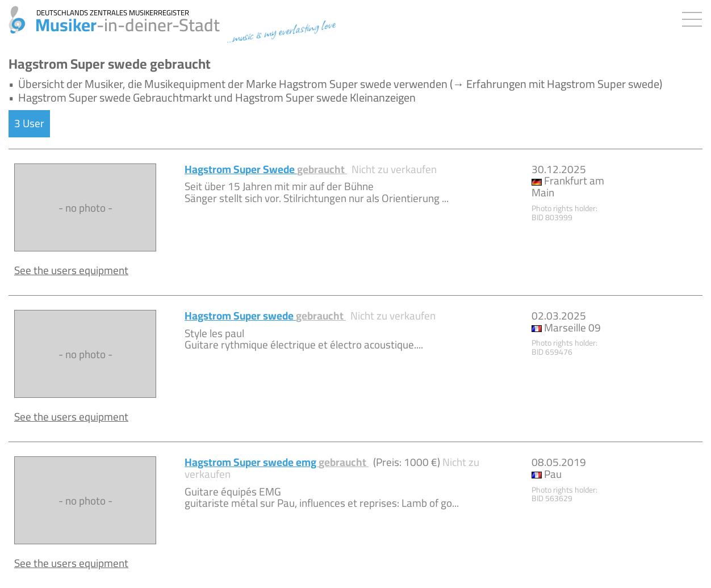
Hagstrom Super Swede (266, 169)
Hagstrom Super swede (265, 316)
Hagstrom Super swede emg (277, 462)
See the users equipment (71, 270)
